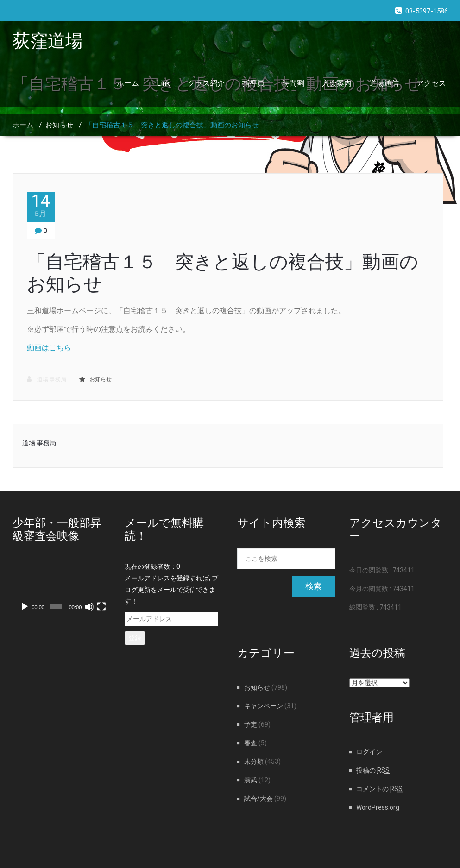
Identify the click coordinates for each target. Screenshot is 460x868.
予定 (251, 724)
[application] (62, 589)
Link (163, 83)
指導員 (253, 83)
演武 (251, 780)
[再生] (25, 607)
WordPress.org (378, 807)
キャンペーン (264, 706)
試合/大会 (258, 799)
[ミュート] (89, 607)
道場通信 (384, 83)
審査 (251, 743)
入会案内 (337, 83)
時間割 (293, 83)
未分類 (254, 761)
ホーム (128, 83)
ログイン (369, 752)
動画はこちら (49, 348)
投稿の (373, 770)
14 (41, 205)
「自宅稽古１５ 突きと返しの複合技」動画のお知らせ (172, 125)
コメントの (379, 789)
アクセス (431, 83)
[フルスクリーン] (101, 607)
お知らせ (59, 125)
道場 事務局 (47, 379)
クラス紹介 (206, 83)
